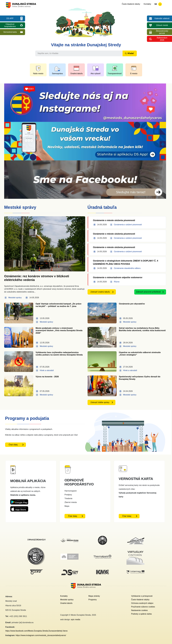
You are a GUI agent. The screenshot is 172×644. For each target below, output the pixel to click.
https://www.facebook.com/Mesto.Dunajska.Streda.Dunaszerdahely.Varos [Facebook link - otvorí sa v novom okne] (36, 631)
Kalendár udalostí (162, 18)
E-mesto (134, 74)
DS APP (10, 18)
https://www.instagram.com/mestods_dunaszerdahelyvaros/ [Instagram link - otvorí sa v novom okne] (41, 635)
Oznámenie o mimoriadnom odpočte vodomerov (118, 277)
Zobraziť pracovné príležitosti (148, 292)
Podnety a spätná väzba (141, 614)
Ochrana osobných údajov (142, 603)
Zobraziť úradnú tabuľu (100, 292)
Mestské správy (67, 600)
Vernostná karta (10, 32)
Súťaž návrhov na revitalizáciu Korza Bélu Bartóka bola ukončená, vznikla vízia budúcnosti (142, 329)
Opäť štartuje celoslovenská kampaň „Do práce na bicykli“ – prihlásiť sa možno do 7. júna (58, 305)
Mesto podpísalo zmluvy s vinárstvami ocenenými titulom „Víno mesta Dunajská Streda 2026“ (59, 331)
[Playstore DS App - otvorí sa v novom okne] (19, 501)
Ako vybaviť (95, 74)
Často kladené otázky (131, 4)
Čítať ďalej (13, 445)
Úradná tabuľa (76, 74)
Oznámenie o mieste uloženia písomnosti (114, 220)
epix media (76, 619)
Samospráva (57, 74)
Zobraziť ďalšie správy (100, 402)
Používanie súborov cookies (143, 607)
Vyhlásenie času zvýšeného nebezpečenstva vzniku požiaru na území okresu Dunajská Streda (59, 354)
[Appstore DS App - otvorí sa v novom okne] (19, 508)
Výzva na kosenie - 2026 (47, 377)
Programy (93, 600)
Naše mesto (38, 74)
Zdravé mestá (162, 25)
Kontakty (147, 4)
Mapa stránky (94, 596)
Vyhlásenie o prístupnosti (142, 596)
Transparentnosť (115, 74)
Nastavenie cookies (139, 610)
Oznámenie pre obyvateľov (132, 304)
